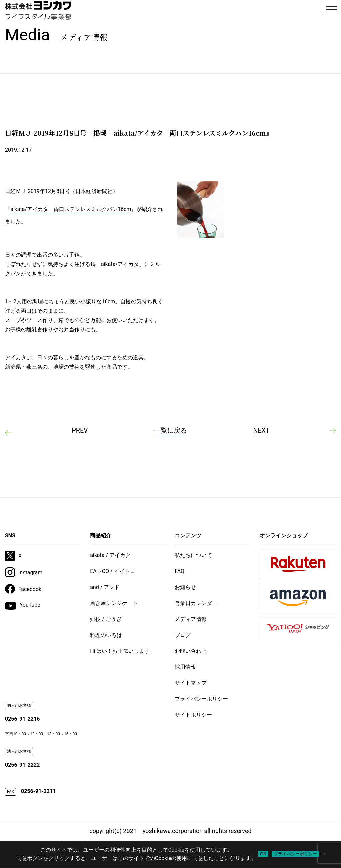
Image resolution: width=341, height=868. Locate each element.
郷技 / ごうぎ (106, 619)
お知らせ (185, 587)
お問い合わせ (191, 651)
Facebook (23, 589)
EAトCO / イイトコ (113, 571)
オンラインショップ (284, 535)
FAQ (180, 571)
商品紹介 (101, 535)
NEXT (262, 431)
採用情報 (185, 667)
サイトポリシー (193, 715)
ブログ (183, 635)
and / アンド (105, 587)
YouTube (23, 606)
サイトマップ (191, 683)
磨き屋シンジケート (114, 603)
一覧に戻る (170, 431)
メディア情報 (191, 619)
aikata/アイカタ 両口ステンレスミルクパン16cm (71, 209)
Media (56, 35)
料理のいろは (106, 635)
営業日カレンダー (196, 603)
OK (263, 854)
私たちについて (193, 555)
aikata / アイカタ (110, 555)
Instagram (24, 572)
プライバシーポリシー (201, 699)
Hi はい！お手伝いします (120, 651)
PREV (79, 431)
